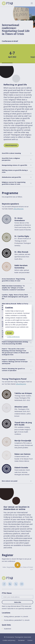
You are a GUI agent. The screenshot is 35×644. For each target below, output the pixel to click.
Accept (9, 333)
